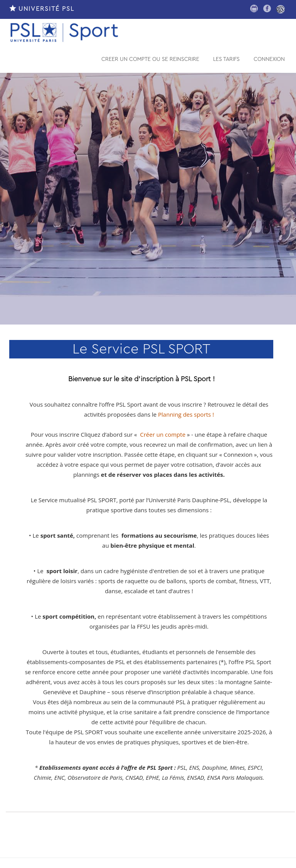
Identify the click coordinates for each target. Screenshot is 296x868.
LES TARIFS (226, 59)
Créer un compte (163, 434)
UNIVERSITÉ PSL (42, 9)
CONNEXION (269, 59)
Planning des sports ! (186, 414)
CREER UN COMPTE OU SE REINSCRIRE (150, 59)
